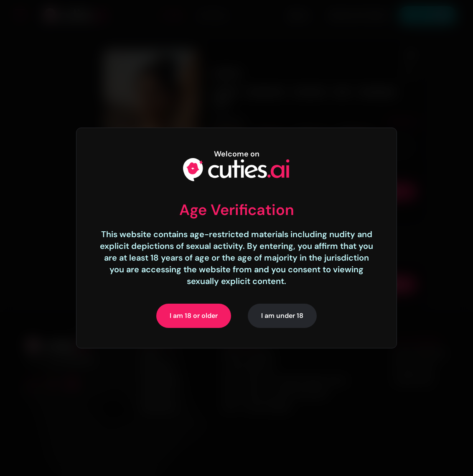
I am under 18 (282, 316)
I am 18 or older (194, 316)
